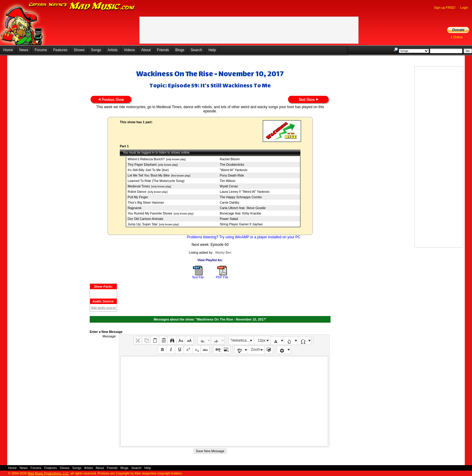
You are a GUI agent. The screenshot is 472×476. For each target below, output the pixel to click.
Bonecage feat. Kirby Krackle (240, 213)
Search (196, 50)
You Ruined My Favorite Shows (150, 213)
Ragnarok (135, 208)
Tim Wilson (228, 181)
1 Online (457, 37)
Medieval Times (139, 186)
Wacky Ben (223, 252)
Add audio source (103, 308)
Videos (129, 50)
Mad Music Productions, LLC (48, 473)
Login (464, 8)
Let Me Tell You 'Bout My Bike (149, 175)
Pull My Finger (138, 197)
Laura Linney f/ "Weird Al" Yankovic (245, 192)
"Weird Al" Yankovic (234, 170)
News (24, 50)
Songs (96, 50)
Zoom (256, 349)
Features (60, 50)
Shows (79, 50)
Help (212, 50)
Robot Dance (137, 192)
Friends (163, 50)
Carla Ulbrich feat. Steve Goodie (243, 208)
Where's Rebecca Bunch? (146, 159)
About (146, 50)
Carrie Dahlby (230, 202)
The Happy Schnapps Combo (241, 197)
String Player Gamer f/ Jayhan (241, 224)
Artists (112, 50)
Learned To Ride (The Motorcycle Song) (156, 181)
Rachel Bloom (230, 159)
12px (262, 340)
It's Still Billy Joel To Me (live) (148, 170)
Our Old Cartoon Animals (145, 219)
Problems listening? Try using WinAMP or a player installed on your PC (244, 237)
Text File (198, 277)
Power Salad (229, 219)
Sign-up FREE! (445, 8)
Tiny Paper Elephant (142, 164)
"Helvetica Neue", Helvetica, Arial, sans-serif (242, 340)
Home (8, 50)
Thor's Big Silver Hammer (146, 202)
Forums (41, 50)
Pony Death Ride (232, 175)
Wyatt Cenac (229, 186)
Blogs (180, 50)
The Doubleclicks (232, 164)
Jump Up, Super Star (143, 224)
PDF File (222, 277)
